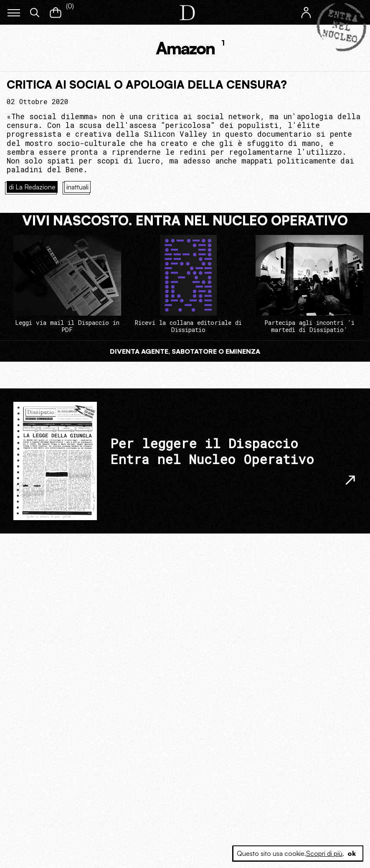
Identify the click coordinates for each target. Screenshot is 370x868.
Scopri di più (324, 853)
